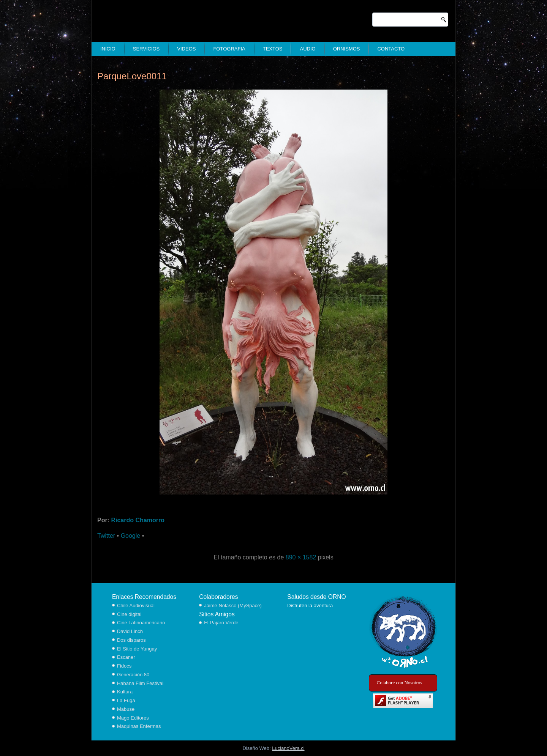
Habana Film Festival (140, 683)
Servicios (146, 49)
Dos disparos (131, 640)
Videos (186, 49)
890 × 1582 (301, 557)
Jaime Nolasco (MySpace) (233, 606)
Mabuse (126, 709)
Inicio (108, 49)
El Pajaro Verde (221, 623)
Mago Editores (133, 718)
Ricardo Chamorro (138, 520)
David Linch (130, 631)
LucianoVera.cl (288, 748)
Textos (273, 49)
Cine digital (129, 614)
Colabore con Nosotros (400, 683)
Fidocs (124, 666)
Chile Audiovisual (136, 606)
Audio (307, 49)
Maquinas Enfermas (139, 726)
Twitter (106, 536)
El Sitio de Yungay (137, 649)
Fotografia (229, 49)
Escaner (126, 657)
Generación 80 (133, 675)
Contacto (391, 49)
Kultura (125, 692)
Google (131, 536)
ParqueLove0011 (132, 76)
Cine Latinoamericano (141, 623)
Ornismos (347, 49)
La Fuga (126, 700)
